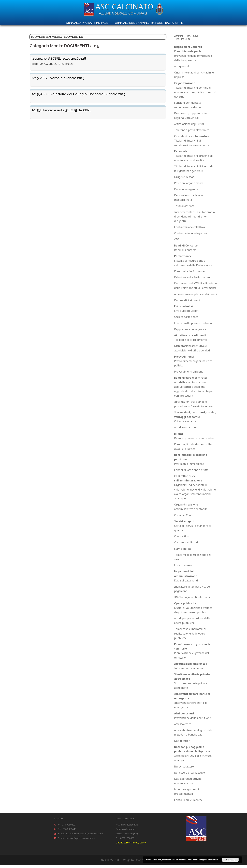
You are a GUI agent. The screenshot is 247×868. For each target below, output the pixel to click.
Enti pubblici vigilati (187, 313)
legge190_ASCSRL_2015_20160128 (59, 61)
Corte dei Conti (183, 518)
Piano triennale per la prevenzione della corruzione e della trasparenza (193, 58)
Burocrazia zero (184, 769)
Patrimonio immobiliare (189, 466)
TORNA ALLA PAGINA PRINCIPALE (86, 23)
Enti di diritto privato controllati (194, 326)
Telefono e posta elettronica (192, 133)
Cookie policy (123, 845)
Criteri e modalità (185, 424)
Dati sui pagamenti (186, 583)
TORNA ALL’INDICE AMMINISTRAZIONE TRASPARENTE (148, 23)
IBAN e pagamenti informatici (193, 600)
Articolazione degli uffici (189, 127)
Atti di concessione (186, 430)
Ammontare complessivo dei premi (196, 297)
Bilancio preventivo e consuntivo (194, 441)
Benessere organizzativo (189, 775)
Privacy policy (139, 845)
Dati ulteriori (182, 743)
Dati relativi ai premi (187, 303)
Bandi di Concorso (185, 253)
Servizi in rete (183, 551)
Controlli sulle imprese (188, 803)
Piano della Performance (189, 274)
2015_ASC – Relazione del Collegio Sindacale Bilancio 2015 (78, 97)
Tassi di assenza (184, 209)
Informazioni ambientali (189, 671)
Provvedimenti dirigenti (189, 374)
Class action (182, 539)
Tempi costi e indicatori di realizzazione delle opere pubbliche (190, 636)
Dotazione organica (186, 192)
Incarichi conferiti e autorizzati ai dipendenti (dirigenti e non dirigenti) (195, 219)
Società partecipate (186, 319)
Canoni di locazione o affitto (191, 473)
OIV (176, 242)
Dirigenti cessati (184, 180)
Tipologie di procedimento (190, 342)
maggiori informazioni (209, 860)
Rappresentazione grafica (190, 332)
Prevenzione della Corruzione (193, 721)
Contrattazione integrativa (191, 236)
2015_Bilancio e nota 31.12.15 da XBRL (61, 113)
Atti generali (182, 69)
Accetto (230, 860)
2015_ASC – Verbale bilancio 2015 (58, 81)
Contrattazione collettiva (189, 230)
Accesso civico (183, 727)
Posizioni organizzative (189, 186)
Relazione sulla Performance (192, 280)
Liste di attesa (183, 568)
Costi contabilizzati (186, 545)
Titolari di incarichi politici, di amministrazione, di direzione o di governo (195, 95)
